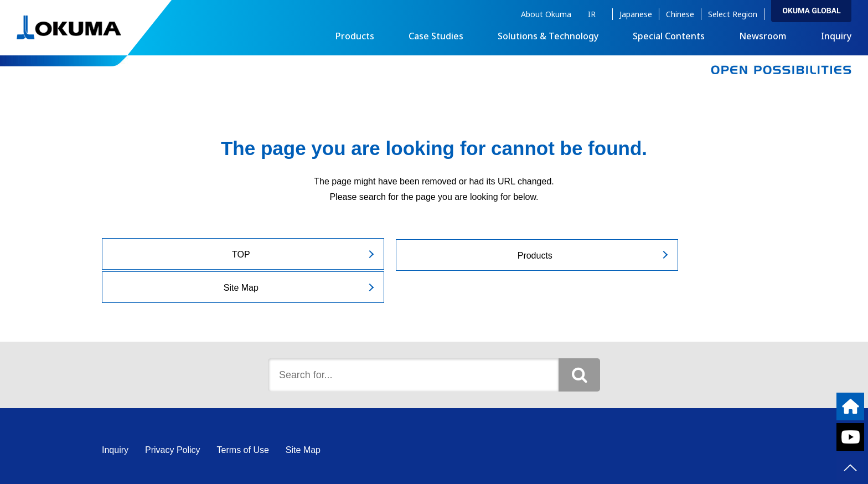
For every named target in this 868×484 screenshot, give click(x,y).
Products (432, 254)
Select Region (733, 14)
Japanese (636, 14)
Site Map (657, 254)
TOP (206, 254)
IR (592, 14)
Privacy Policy (173, 417)
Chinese (680, 14)
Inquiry (836, 36)
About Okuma (546, 14)
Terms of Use (243, 417)
